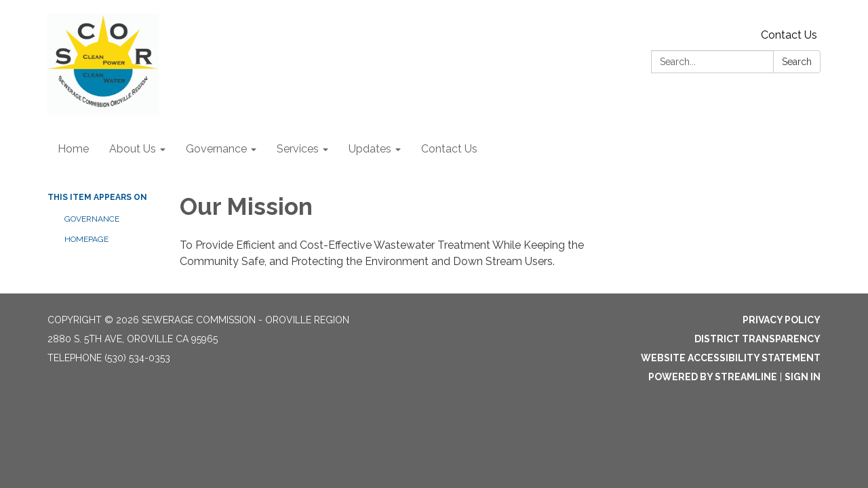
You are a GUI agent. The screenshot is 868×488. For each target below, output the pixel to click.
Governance (92, 219)
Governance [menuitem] (216, 149)
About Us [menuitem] (133, 149)
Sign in (803, 377)
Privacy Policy (782, 320)
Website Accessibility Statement (731, 358)
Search (797, 62)
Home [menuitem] (73, 149)
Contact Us (789, 35)
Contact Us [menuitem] (449, 149)
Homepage (86, 239)
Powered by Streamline (713, 377)
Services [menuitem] (298, 149)
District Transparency (757, 339)
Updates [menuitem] (370, 149)
